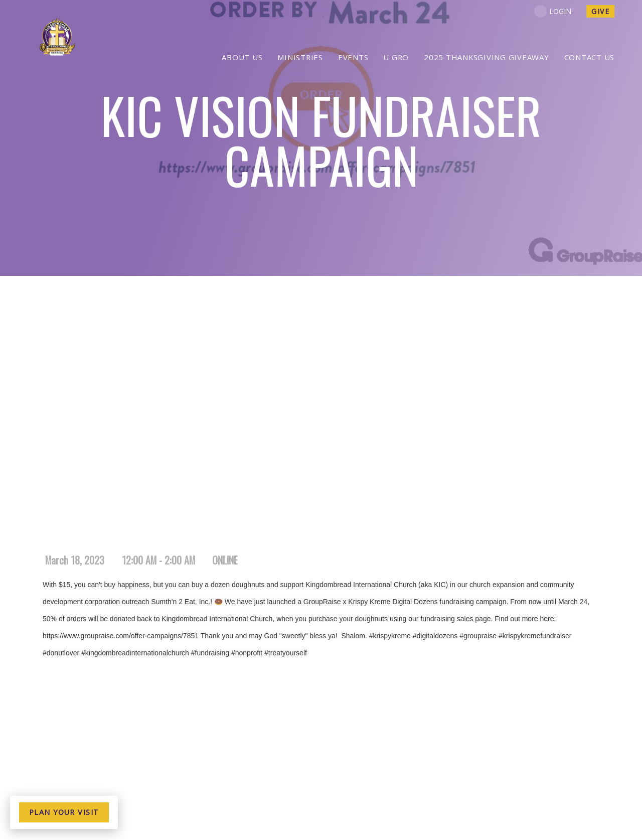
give (600, 11)
